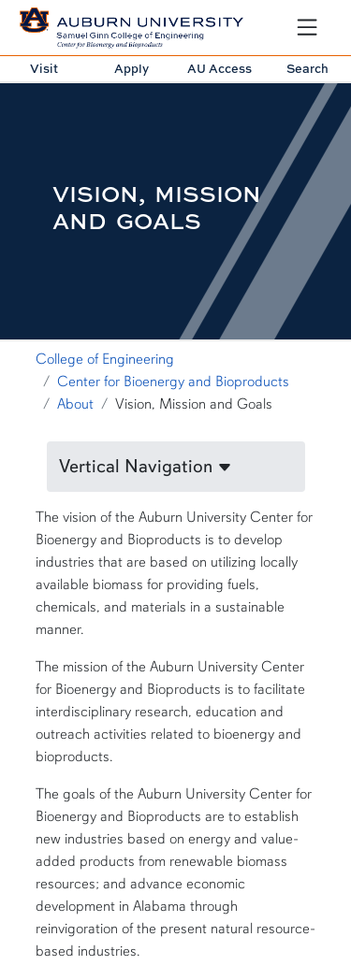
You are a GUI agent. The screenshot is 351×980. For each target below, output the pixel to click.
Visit (44, 68)
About (75, 404)
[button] (176, 467)
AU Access (219, 68)
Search (307, 68)
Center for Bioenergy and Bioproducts (173, 382)
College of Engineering (105, 359)
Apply (132, 68)
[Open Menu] (307, 27)
